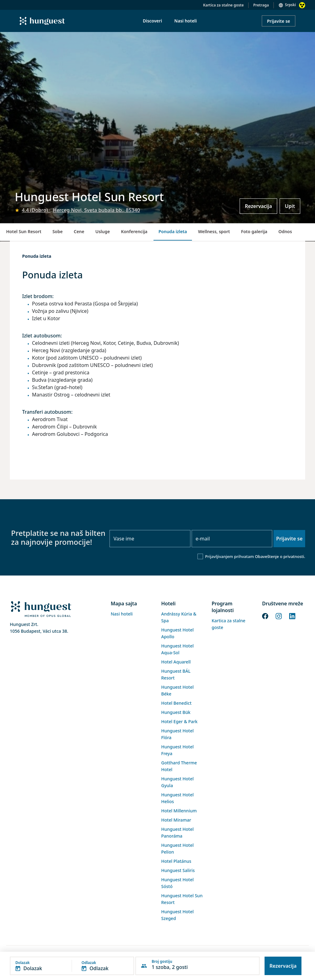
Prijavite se (279, 21)
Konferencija (134, 231)
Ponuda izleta (173, 231)
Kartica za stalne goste (223, 5)
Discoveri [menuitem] (152, 21)
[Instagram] (279, 615)
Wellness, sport (214, 231)
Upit (290, 206)
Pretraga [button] (261, 5)
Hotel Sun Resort (24, 231)
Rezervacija (258, 206)
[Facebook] (265, 615)
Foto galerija (254, 231)
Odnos (285, 231)
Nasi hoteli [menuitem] (186, 21)
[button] (72, 966)
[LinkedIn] (292, 615)
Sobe (57, 231)
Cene (79, 231)
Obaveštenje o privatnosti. (280, 556)
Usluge (103, 231)
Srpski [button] (290, 5)
